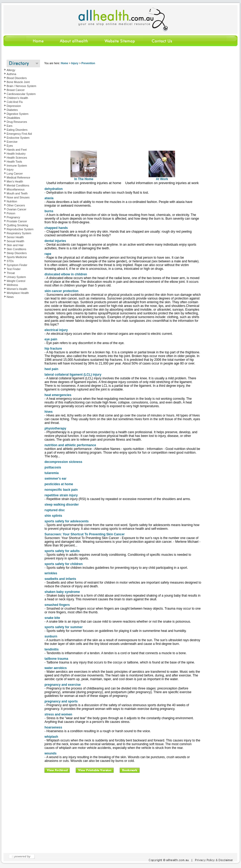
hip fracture (53, 349)
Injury (10, 170)
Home (64, 63)
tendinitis (52, 649)
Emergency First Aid (19, 134)
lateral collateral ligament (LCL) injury (73, 375)
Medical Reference (18, 177)
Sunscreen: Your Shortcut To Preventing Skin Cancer (85, 534)
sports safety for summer (64, 627)
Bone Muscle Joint (18, 82)
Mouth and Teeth (17, 193)
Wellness (12, 285)
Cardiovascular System (21, 94)
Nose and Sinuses (18, 197)
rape (48, 254)
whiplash (51, 737)
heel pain (51, 369)
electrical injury (56, 330)
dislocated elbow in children (66, 274)
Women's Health (17, 289)
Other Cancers (16, 205)
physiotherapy (55, 428)
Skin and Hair (15, 245)
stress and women (58, 714)
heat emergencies (58, 395)
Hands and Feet (17, 150)
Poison (11, 213)
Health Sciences (17, 158)
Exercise (12, 142)
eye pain (51, 339)
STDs (10, 261)
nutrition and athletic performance (70, 445)
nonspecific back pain (61, 490)
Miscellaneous (16, 189)
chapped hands (56, 228)
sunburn (51, 636)
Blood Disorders (17, 78)
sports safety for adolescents (67, 521)
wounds (50, 753)
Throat (11, 273)
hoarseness (53, 727)
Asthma (11, 74)
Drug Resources (17, 122)
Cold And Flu (15, 102)
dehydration (54, 189)
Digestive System (17, 114)
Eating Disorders (17, 130)
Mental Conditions (18, 185)
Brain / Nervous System (21, 86)
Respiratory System (19, 233)
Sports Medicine (17, 257)
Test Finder (14, 269)
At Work (162, 178)
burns (49, 211)
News (10, 297)
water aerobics (56, 668)
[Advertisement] (106, 106)
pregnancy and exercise (63, 685)
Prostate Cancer (17, 221)
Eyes (10, 146)
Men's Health (15, 181)
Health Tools (14, 162)
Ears (10, 126)
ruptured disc (55, 510)
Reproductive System (20, 229)
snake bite (52, 618)
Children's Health (17, 98)
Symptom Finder (17, 265)
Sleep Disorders (17, 253)
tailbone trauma (56, 659)
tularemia (52, 473)
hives (49, 412)
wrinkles (51, 573)
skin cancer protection (61, 291)
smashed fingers (57, 605)
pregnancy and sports (61, 701)
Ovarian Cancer (17, 209)
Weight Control (16, 281)
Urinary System (16, 277)
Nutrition (12, 201)
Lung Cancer (15, 173)
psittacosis (53, 467)
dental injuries (55, 241)
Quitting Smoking (17, 225)
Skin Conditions (16, 249)
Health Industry (16, 154)
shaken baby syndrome (62, 592)
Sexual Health (15, 241)
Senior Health (15, 237)
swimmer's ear (55, 479)
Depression (14, 106)
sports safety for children (64, 564)
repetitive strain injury (61, 495)
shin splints (53, 516)
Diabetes (12, 110)
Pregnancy (13, 217)
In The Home (84, 178)
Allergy (11, 70)
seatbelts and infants (60, 579)
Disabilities (13, 118)
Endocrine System (18, 138)
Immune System (17, 166)
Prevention (88, 63)
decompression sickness (63, 462)
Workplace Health (18, 293)
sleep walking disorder (62, 505)
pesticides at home (59, 484)
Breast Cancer (16, 90)
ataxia (49, 198)
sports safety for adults (62, 551)
